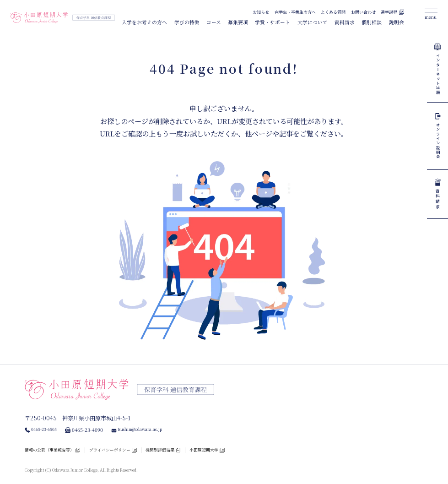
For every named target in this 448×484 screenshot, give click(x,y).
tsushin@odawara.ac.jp (151, 426)
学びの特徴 (187, 22)
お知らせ (261, 12)
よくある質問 (333, 12)
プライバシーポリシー (125, 446)
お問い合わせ (363, 12)
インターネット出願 (438, 82)
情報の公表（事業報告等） (55, 446)
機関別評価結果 (184, 446)
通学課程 (389, 12)
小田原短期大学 (235, 446)
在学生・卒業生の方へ (295, 12)
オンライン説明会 (438, 163)
